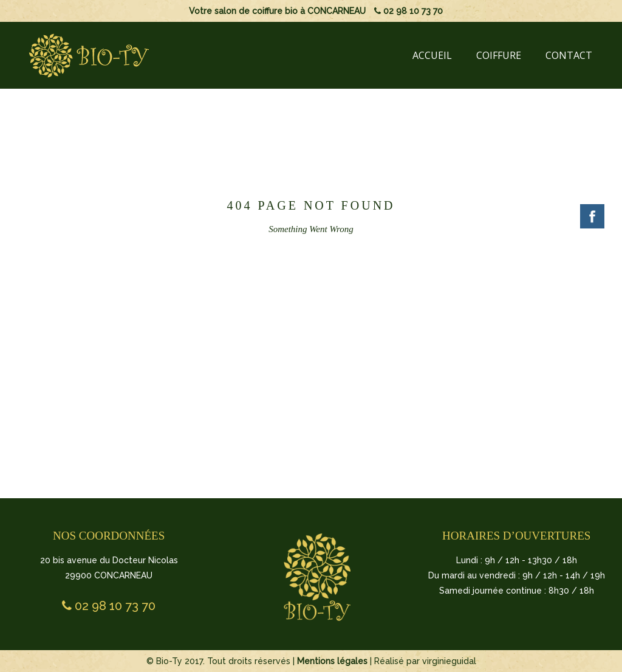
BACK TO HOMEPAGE (309, 333)
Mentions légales (332, 661)
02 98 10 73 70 (408, 11)
